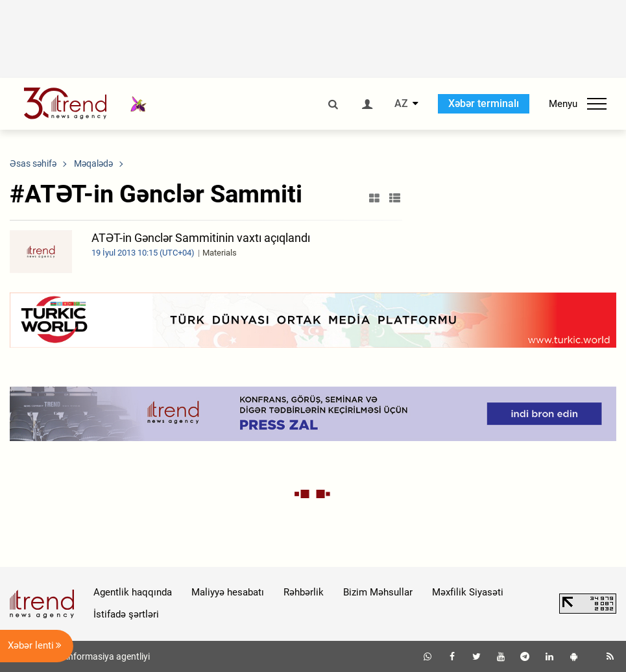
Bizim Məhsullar (378, 592)
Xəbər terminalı (484, 103)
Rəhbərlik (304, 592)
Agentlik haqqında (133, 592)
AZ (401, 104)
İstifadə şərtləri (126, 614)
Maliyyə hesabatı (228, 592)
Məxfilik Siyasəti (468, 592)
